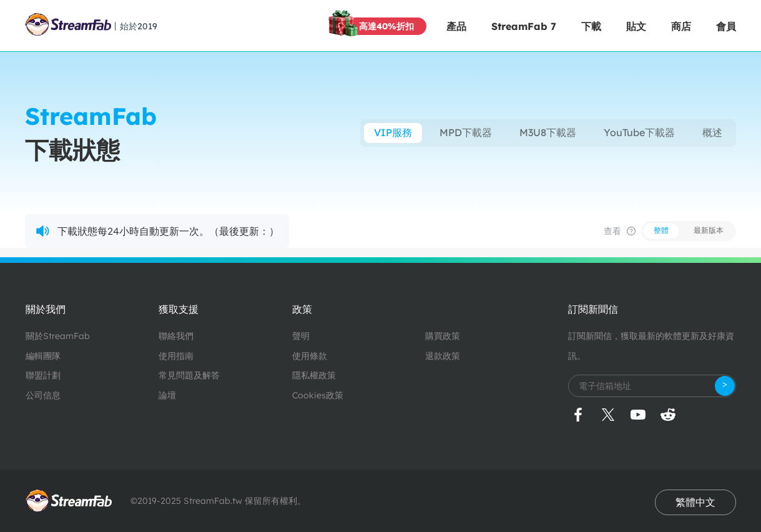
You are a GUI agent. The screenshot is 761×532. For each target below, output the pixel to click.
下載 (591, 26)
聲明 (301, 336)
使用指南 (176, 356)
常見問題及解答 (189, 375)
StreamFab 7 (524, 26)
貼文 (636, 26)
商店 (681, 26)
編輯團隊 (43, 356)
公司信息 (43, 395)
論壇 (167, 395)
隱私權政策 (314, 375)
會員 (726, 26)
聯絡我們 (176, 336)
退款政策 (443, 356)
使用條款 (310, 356)
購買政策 (443, 336)
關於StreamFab (58, 336)
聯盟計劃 (43, 375)
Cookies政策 (318, 395)
